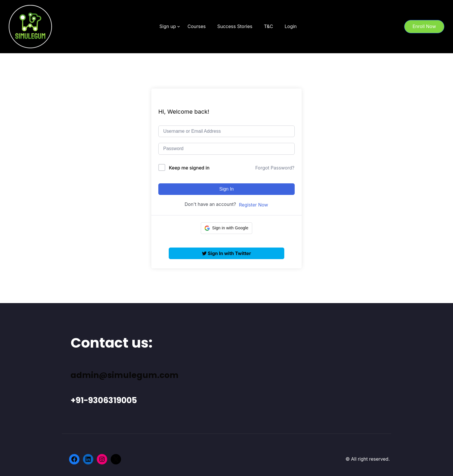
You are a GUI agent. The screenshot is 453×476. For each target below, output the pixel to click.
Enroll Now (424, 26)
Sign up (168, 26)
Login (291, 26)
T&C (268, 26)
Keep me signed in (189, 168)
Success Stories (235, 26)
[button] (226, 228)
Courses (197, 26)
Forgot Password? (275, 168)
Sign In (226, 189)
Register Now (254, 205)
